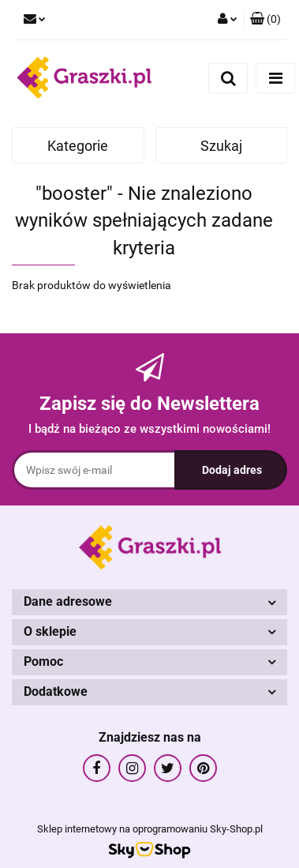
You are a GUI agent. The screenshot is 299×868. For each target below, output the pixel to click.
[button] (265, 20)
